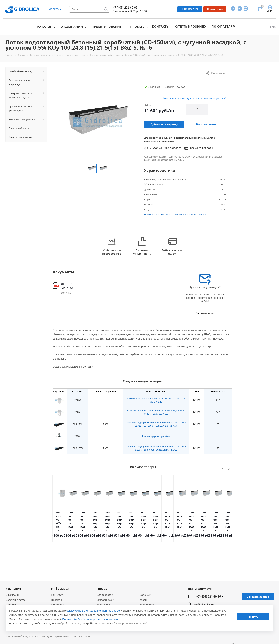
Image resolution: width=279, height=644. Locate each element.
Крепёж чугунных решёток (156, 436)
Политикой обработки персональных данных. (91, 619)
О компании (72, 27)
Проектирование (107, 27)
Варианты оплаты (199, 148)
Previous (223, 469)
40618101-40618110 (67, 286)
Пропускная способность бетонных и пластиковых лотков (175, 215)
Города (102, 589)
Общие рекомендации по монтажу (73, 367)
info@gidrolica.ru (204, 604)
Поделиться (216, 73)
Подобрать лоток (190, 9)
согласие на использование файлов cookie (93, 611)
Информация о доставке (163, 148)
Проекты (138, 27)
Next (229, 469)
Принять (253, 617)
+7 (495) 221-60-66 (125, 8)
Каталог (45, 27)
